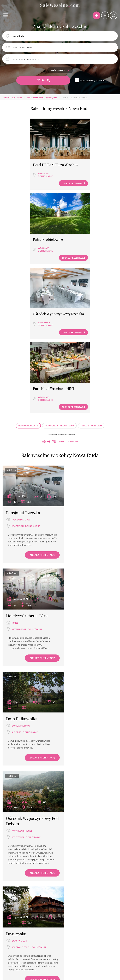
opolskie (84, 701)
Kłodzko (17, 470)
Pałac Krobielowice (79, 161)
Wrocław (17, 170)
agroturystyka (77, 930)
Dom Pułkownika (22, 457)
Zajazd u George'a (82, 687)
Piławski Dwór (78, 795)
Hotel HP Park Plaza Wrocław (30, 161)
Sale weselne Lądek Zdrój (25, 881)
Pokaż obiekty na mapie (93, 80)
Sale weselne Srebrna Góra (60, 893)
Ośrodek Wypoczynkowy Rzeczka (26, 234)
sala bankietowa (21, 361)
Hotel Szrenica (22, 954)
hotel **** (13, 924)
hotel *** (87, 917)
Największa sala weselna (59, 271)
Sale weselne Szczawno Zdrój (92, 881)
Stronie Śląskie (20, 809)
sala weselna (15, 917)
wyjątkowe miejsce (81, 470)
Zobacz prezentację (42, 179)
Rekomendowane (28, 271)
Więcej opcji (60, 70)
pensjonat (17, 802)
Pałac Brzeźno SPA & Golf (92, 954)
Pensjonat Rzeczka (23, 354)
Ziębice (74, 701)
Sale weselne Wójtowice (61, 887)
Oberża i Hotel (14, 961)
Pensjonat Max (25, 967)
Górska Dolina (19, 795)
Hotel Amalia (35, 961)
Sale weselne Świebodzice (94, 887)
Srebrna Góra (78, 368)
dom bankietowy (21, 464)
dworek (37, 930)
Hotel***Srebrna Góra (86, 354)
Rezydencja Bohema (33, 973)
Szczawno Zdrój (21, 586)
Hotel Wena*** (74, 961)
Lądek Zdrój (77, 591)
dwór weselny (19, 579)
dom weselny (78, 694)
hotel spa (79, 924)
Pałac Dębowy (65, 954)
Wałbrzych (18, 243)
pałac (109, 924)
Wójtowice (77, 476)
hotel (74, 361)
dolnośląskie (19, 172)
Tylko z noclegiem (91, 271)
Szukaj (43, 80)
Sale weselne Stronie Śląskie (27, 887)
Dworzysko (16, 572)
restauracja (18, 700)
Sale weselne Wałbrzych (57, 881)
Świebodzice (18, 706)
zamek (74, 585)
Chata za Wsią (95, 967)
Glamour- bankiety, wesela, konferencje (60, 967)
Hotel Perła (54, 961)
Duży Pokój (91, 973)
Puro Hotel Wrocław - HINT (85, 232)
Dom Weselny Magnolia (100, 961)
